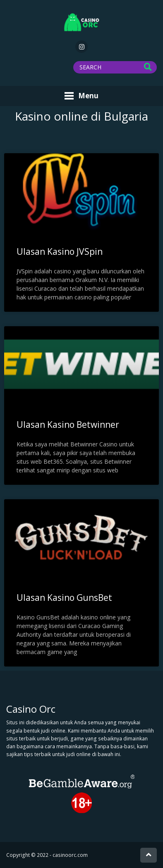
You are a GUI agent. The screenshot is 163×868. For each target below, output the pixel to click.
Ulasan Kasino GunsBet (64, 598)
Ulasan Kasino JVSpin (60, 251)
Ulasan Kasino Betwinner (68, 425)
